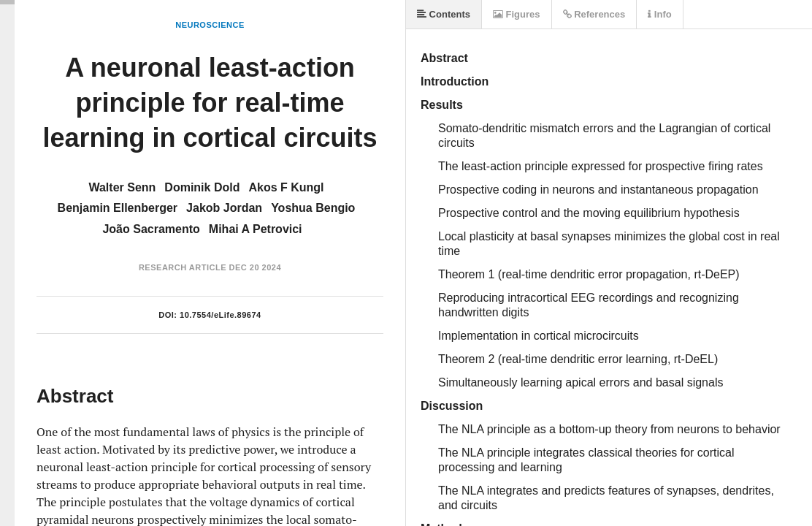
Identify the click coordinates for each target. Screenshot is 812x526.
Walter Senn (122, 187)
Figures (517, 14)
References (594, 14)
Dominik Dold (202, 187)
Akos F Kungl (286, 187)
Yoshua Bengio (313, 208)
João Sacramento (151, 229)
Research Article (183, 267)
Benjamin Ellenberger (118, 208)
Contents (444, 14)
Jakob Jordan (224, 208)
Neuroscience (210, 25)
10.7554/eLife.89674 (221, 315)
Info (659, 14)
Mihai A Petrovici (256, 229)
